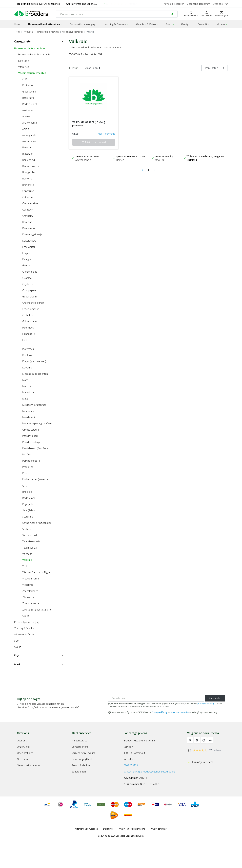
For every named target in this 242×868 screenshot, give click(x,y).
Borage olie (28, 172)
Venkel (26, 566)
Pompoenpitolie (31, 460)
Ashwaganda (29, 135)
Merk (39, 673)
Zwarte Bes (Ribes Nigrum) (36, 609)
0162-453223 (131, 792)
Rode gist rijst (30, 103)
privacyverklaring (206, 730)
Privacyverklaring (159, 739)
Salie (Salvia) (29, 510)
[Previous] (143, 170)
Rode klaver (29, 497)
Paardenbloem (30, 435)
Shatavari (27, 529)
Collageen (28, 209)
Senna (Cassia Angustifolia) (37, 522)
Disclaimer (108, 855)
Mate (25, 398)
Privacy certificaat (159, 855)
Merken (222, 24)
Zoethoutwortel (31, 603)
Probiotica (28, 466)
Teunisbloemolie (31, 541)
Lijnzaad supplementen (35, 373)
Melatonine (28, 410)
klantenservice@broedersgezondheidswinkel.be (149, 798)
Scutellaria (28, 516)
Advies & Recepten (174, 4)
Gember (27, 265)
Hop (25, 339)
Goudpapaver (30, 290)
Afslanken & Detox (147, 24)
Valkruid (27, 559)
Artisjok (26, 128)
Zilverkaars (28, 597)
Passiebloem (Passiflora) (35, 448)
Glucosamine (29, 91)
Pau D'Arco (28, 454)
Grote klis (27, 315)
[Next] (154, 170)
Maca (25, 379)
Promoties (204, 24)
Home (18, 24)
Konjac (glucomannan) (34, 361)
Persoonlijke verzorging (84, 24)
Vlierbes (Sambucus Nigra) (36, 572)
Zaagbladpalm (30, 590)
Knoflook (27, 355)
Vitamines (24, 66)
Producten (28, 31)
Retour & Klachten (81, 792)
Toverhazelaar (30, 547)
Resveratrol (28, 97)
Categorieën (39, 41)
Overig (186, 24)
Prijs (39, 655)
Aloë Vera (27, 110)
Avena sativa (29, 141)
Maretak (27, 386)
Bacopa (27, 147)
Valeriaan (27, 553)
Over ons (218, 4)
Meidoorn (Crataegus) (34, 404)
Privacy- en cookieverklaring (132, 855)
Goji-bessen (29, 284)
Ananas (26, 116)
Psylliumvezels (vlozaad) (35, 479)
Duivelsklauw (29, 240)
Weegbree (28, 584)
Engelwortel (29, 246)
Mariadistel (28, 392)
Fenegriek (27, 259)
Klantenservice (79, 767)
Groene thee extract (33, 302)
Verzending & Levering (83, 779)
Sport (170, 24)
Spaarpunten (79, 798)
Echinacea (28, 85)
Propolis (27, 473)
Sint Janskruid (30, 535)
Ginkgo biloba (30, 271)
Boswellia (27, 178)
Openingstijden (25, 779)
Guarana (27, 277)
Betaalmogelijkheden (83, 785)
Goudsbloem (29, 296)
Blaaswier (27, 153)
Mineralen (24, 60)
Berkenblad (29, 159)
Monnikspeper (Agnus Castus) (38, 423)
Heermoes (28, 327)
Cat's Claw (28, 197)
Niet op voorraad (94, 142)
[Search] (113, 14)
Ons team (22, 785)
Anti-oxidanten (30, 122)
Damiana (27, 221)
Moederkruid (29, 417)
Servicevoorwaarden (180, 739)
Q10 (25, 485)
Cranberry (28, 215)
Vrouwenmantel (31, 578)
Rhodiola (27, 491)
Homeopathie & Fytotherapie (34, 54)
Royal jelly (27, 504)
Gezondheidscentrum (198, 4)
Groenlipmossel (31, 308)
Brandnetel (28, 184)
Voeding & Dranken (117, 24)
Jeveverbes (28, 348)
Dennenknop (29, 228)
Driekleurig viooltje (32, 234)
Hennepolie (29, 333)
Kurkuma (27, 367)
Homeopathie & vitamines (46, 24)
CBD (25, 79)
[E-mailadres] (156, 725)
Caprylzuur (28, 190)
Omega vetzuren (31, 429)
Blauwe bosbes (31, 166)
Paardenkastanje (31, 442)
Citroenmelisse (30, 203)
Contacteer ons (80, 773)
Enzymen (27, 253)
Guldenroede (29, 321)
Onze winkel (23, 773)
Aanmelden (215, 725)
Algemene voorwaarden (86, 855)
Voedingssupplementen (73, 31)
